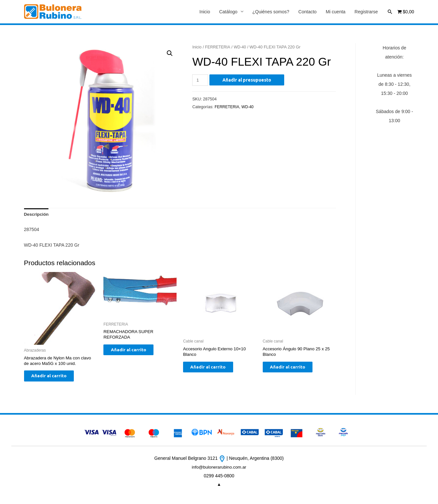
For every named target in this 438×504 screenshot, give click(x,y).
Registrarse (366, 12)
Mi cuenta (336, 12)
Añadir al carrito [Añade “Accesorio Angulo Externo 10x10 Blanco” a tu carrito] (214, 370)
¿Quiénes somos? (271, 12)
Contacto (308, 12)
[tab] (37, 215)
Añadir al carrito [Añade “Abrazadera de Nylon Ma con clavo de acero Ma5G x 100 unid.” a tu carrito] (55, 379)
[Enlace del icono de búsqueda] (390, 12)
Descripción (37, 215)
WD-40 (242, 47)
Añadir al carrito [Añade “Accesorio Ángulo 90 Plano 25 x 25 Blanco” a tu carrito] (293, 370)
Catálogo (228, 12)
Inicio (205, 12)
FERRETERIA (219, 47)
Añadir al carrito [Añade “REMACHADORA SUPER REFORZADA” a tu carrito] (134, 353)
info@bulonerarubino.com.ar (219, 471)
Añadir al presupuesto (247, 80)
